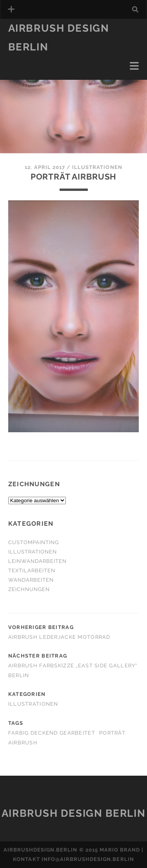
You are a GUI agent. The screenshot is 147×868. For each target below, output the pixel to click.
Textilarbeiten (32, 571)
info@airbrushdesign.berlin (88, 859)
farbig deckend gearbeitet (52, 733)
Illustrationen (97, 167)
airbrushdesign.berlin (41, 850)
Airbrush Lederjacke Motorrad (59, 637)
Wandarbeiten (31, 580)
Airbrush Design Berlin (73, 813)
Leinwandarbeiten (38, 561)
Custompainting (34, 542)
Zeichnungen (29, 589)
